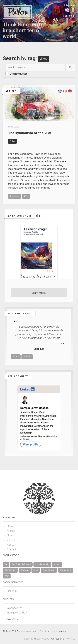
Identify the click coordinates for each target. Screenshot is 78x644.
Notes (10, 535)
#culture (27, 357)
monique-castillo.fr (17, 613)
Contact (11, 549)
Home (10, 526)
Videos (11, 540)
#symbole (14, 196)
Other (12, 141)
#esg (36, 570)
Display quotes (19, 74)
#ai (6, 564)
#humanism (66, 570)
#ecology (25, 570)
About (10, 545)
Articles (11, 531)
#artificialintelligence (21, 564)
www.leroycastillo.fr (30, 632)
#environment (49, 570)
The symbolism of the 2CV (30, 133)
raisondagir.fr (14, 608)
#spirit (16, 357)
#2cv (26, 196)
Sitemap (29, 639)
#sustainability (42, 564)
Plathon (17, 12)
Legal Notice (42, 639)
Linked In (12, 591)
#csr (7, 576)
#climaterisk (10, 570)
